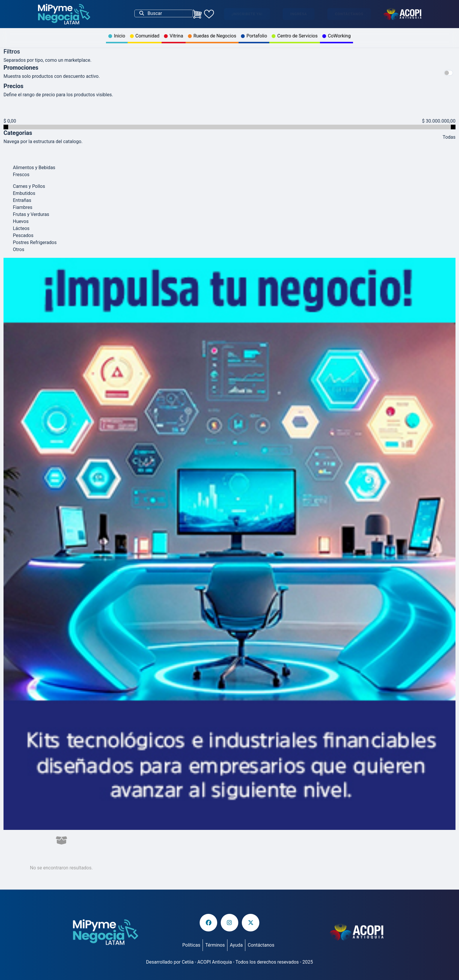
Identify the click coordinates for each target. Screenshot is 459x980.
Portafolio (254, 36)
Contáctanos (349, 14)
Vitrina (173, 36)
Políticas (191, 945)
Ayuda (236, 945)
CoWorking (336, 36)
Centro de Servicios (295, 36)
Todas (449, 137)
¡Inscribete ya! (247, 14)
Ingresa (299, 14)
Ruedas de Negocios (212, 36)
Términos (215, 945)
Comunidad (145, 36)
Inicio (117, 36)
